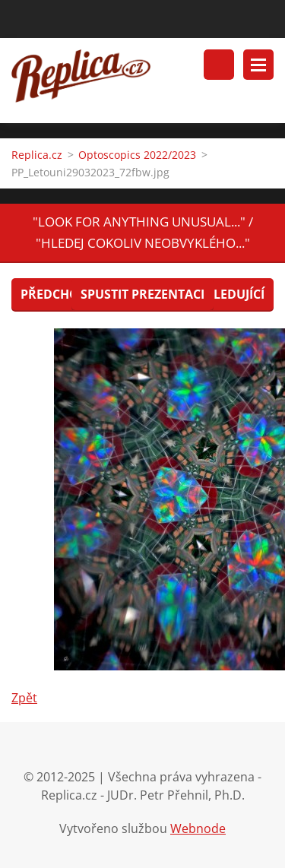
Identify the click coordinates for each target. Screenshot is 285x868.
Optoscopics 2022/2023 (137, 155)
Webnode (198, 828)
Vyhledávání (219, 65)
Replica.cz (37, 155)
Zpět (24, 698)
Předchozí (55, 294)
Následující (226, 294)
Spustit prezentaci (142, 294)
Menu (258, 65)
